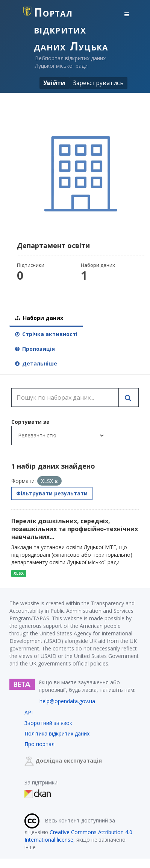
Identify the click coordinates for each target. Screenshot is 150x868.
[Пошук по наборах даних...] (65, 397)
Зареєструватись (98, 83)
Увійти (54, 83)
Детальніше (36, 363)
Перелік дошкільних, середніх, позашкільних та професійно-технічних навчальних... (75, 529)
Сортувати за (30, 422)
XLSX (19, 573)
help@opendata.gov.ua (67, 701)
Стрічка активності (46, 334)
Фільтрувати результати (52, 493)
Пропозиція (35, 349)
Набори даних (39, 318)
